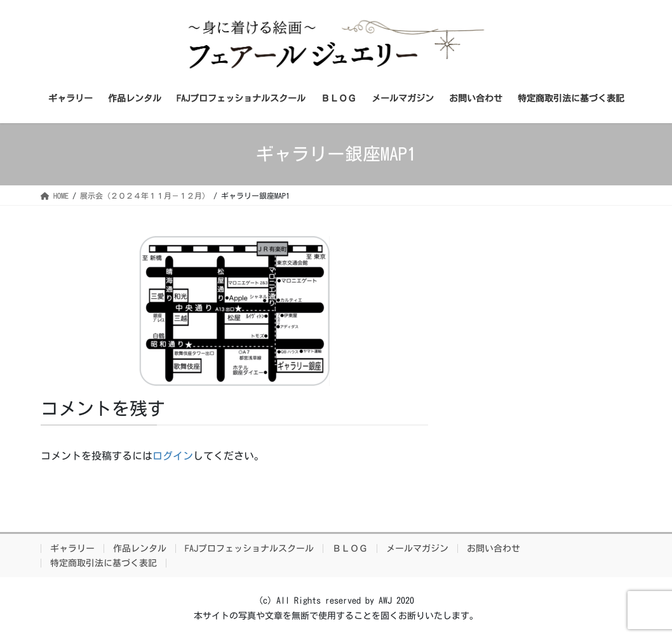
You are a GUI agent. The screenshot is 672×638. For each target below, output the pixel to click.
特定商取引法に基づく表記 (104, 563)
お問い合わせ (494, 548)
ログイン (173, 456)
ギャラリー (72, 548)
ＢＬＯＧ (350, 548)
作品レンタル (140, 548)
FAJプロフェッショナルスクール (249, 548)
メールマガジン (417, 548)
